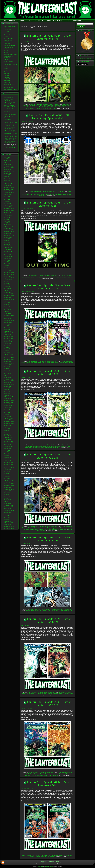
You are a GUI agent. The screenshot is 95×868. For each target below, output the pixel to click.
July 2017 (7, 345)
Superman (29, 108)
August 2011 (8, 470)
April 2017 (7, 351)
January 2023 (8, 228)
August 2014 (8, 408)
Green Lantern (51, 193)
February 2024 (8, 205)
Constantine (57, 106)
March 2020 (7, 289)
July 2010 (7, 493)
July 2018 (7, 324)
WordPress (41, 867)
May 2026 (7, 157)
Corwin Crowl (33, 193)
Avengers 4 (67, 104)
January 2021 (8, 271)
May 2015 (7, 392)
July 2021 (7, 260)
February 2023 (8, 226)
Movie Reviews (8, 70)
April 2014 (7, 415)
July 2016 (7, 367)
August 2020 (8, 280)
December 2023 (9, 209)
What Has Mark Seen (10, 89)
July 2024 (7, 196)
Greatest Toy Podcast (11, 54)
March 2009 (7, 521)
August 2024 (8, 194)
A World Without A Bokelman (9, 27)
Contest (6, 37)
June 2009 (7, 516)
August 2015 (8, 386)
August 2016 (8, 365)
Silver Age (7, 82)
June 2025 (7, 177)
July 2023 (7, 217)
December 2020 (9, 273)
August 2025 (8, 173)
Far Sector (7, 49)
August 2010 (8, 491)
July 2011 (7, 471)
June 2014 (7, 411)
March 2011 (7, 478)
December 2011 (9, 463)
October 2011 (8, 466)
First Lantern (26, 277)
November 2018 (9, 317)
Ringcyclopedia (9, 81)
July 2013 (7, 429)
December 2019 (9, 294)
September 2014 (9, 406)
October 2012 (8, 445)
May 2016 (7, 370)
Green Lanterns (67, 106)
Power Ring (51, 107)
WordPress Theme (49, 867)
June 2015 (7, 390)
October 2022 (8, 234)
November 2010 (9, 486)
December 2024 (9, 187)
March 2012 (7, 457)
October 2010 (8, 487)
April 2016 (7, 372)
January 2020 (8, 292)
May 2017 (7, 349)
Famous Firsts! (8, 47)
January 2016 (8, 377)
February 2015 (8, 397)
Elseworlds (7, 44)
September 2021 (9, 257)
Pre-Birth (7, 77)
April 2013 (7, 434)
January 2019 (8, 313)
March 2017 (7, 352)
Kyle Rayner (39, 529)
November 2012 (9, 443)
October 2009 (8, 509)
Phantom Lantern (58, 694)
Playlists (6, 74)
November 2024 (9, 189)
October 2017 (8, 340)
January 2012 (8, 461)
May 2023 (7, 221)
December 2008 (9, 526)
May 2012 (7, 454)
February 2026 (8, 162)
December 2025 (9, 166)
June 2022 (7, 241)
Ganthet (27, 446)
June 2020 (7, 283)
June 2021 (7, 262)
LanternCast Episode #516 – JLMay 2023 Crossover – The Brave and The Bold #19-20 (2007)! (10, 112)
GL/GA (6, 51)
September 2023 (9, 214)
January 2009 (8, 525)
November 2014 (9, 402)
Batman (40, 106)
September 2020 (9, 278)
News (5, 72)
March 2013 (7, 436)
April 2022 (7, 244)
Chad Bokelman (48, 106)
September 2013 (9, 427)
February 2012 (8, 459)
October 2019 (8, 297)
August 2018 (8, 322)
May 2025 (7, 178)
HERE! (39, 53)
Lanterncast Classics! (11, 65)
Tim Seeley (36, 108)
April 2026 (7, 159)
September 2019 (9, 299)
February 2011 (8, 480)
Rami (58, 277)
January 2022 (8, 249)
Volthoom (44, 108)
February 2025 (8, 184)
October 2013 (8, 425)
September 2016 (9, 363)
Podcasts (7, 75)
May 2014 (7, 413)
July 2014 (7, 409)
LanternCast (8, 63)
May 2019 (7, 306)
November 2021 (9, 253)
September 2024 (9, 193)
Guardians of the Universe (48, 446)
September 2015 (9, 384)
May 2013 (7, 432)
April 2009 (7, 519)
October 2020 (8, 276)
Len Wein (62, 363)
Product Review (9, 79)
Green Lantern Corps (44, 528)
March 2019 (7, 310)
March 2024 (7, 203)
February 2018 (8, 333)
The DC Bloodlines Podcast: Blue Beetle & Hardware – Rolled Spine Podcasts (10, 133)
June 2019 (7, 305)
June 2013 (7, 431)
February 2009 (8, 523)
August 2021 (8, 258)
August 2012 (8, 448)
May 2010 (7, 496)
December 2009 (9, 505)
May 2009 (7, 518)
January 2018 (8, 335)
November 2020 (9, 274)
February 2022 (8, 248)
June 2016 (7, 368)
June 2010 (7, 494)
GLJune (6, 53)
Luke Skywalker (64, 611)
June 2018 (7, 326)
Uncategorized (8, 88)
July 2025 (7, 175)
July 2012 (7, 450)
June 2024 (7, 198)
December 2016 (9, 358)
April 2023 (7, 223)
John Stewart (41, 194)
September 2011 (9, 468)
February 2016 (8, 375)
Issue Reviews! (8, 61)
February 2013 (8, 438)
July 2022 (7, 239)
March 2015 (7, 395)
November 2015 (9, 381)
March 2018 (7, 331)
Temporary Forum (53, 862)
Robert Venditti (34, 364)
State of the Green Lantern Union (10, 85)
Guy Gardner (61, 193)
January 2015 (8, 399)
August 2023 (8, 216)
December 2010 (9, 484)
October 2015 (8, 383)
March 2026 (7, 161)
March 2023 (7, 225)
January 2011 (8, 482)
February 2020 (8, 290)
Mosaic (6, 68)
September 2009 (9, 511)
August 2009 (8, 512)
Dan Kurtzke (42, 193)
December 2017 (9, 336)
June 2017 (7, 347)
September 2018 (9, 320)
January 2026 (8, 164)
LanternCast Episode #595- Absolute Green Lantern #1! (10, 98)
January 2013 (8, 439)
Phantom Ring (68, 694)
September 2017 (9, 342)
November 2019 (9, 296)
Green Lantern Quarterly (8, 57)
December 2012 (9, 441)
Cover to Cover (8, 38)
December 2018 (9, 315)
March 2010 (7, 500)
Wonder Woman (52, 108)
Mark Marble (43, 107)
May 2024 (7, 200)
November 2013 (9, 423)
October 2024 (8, 191)
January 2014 (8, 420)
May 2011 (7, 475)
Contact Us (43, 862)
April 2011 (7, 477)
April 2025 (7, 180)
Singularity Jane (68, 107)
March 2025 (7, 182)
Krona (68, 446)
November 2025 (9, 168)
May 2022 (7, 242)
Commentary (8, 35)
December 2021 (9, 251)
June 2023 (7, 219)
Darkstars (7, 42)
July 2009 (7, 514)
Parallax (70, 855)
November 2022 (9, 232)
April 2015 (7, 393)
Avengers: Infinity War (30, 106)
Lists (5, 66)
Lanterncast (34, 107)
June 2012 (7, 452)
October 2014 (8, 404)
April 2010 (7, 498)
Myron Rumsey (68, 194)
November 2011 (9, 464)
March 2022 (7, 246)
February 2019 (8, 312)
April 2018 (7, 329)
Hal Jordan (69, 193)
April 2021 (7, 265)
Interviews (7, 59)
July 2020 (7, 281)
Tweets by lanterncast (84, 58)
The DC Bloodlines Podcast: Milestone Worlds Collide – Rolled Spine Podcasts (11, 105)
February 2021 (8, 269)
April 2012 (7, 455)
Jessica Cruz (26, 107)
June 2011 (7, 473)
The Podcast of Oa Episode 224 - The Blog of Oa (10, 119)
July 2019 (7, 303)
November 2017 (9, 338)
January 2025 (8, 186)
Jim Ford (34, 194)
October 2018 (8, 319)
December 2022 (9, 230)
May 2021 (7, 264)
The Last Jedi (48, 612)
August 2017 (8, 344)
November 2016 (9, 360)
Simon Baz (58, 107)
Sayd (66, 529)
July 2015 (7, 388)
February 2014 (8, 418)
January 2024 (8, 207)
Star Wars (40, 612)
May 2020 (7, 285)
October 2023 (8, 212)
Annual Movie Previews (8, 30)
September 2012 (9, 447)
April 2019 (7, 308)
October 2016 (8, 361)
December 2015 (9, 379)
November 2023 (9, 210)
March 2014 (7, 416)
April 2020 (7, 287)
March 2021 (7, 267)
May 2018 (7, 328)
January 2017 (8, 356)
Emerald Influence (9, 45)
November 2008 (9, 528)
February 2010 (8, 502)
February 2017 (8, 354)
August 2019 (8, 301)
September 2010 (9, 489)
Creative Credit (9, 40)
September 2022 (9, 235)
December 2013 (9, 422)
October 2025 (8, 170)
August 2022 (8, 237)
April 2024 (7, 202)
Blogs (6, 33)
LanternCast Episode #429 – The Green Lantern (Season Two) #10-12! (11, 148)
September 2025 (9, 171)
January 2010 (8, 503)
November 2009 (9, 507)
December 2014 (9, 400)
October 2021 (8, 255)
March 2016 (7, 374)
